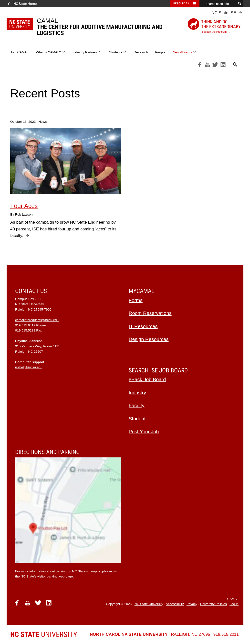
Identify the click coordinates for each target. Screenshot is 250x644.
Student (137, 419)
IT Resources (143, 326)
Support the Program (214, 26)
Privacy (192, 604)
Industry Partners (87, 52)
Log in (234, 604)
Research (141, 52)
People (160, 52)
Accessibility (175, 604)
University (44, 634)
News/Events (184, 52)
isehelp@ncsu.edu (29, 367)
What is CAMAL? (51, 52)
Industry (137, 393)
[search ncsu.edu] (218, 4)
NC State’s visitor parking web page (47, 576)
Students (118, 52)
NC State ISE (224, 13)
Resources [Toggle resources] (181, 4)
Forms (136, 300)
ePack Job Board (147, 379)
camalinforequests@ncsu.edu (37, 320)
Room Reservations (150, 313)
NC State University (149, 604)
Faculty (136, 406)
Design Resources (149, 339)
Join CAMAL (19, 52)
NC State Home (25, 4)
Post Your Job (144, 432)
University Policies (213, 604)
